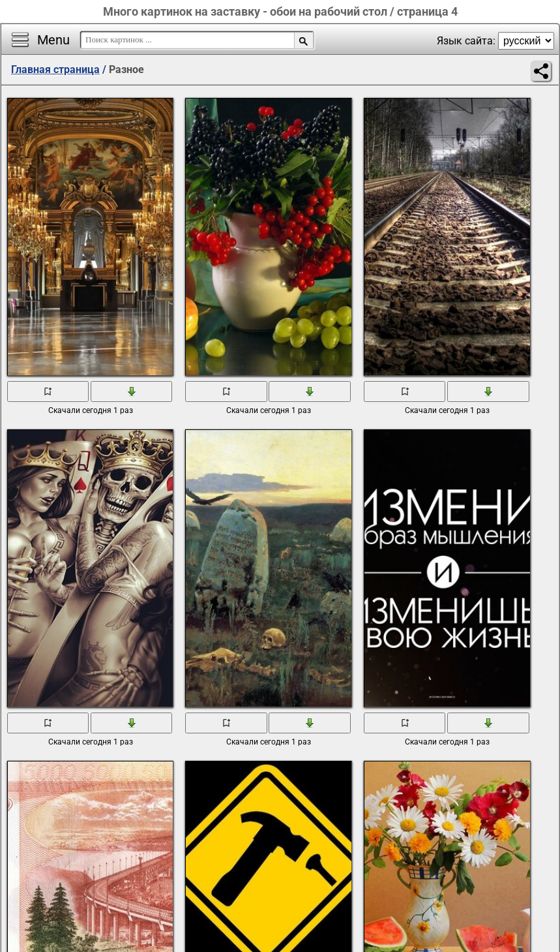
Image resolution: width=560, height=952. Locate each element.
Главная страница (55, 69)
